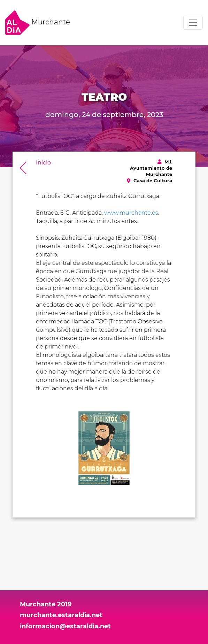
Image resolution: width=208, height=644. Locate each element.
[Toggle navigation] (193, 23)
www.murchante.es (131, 213)
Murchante (38, 23)
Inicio (43, 163)
